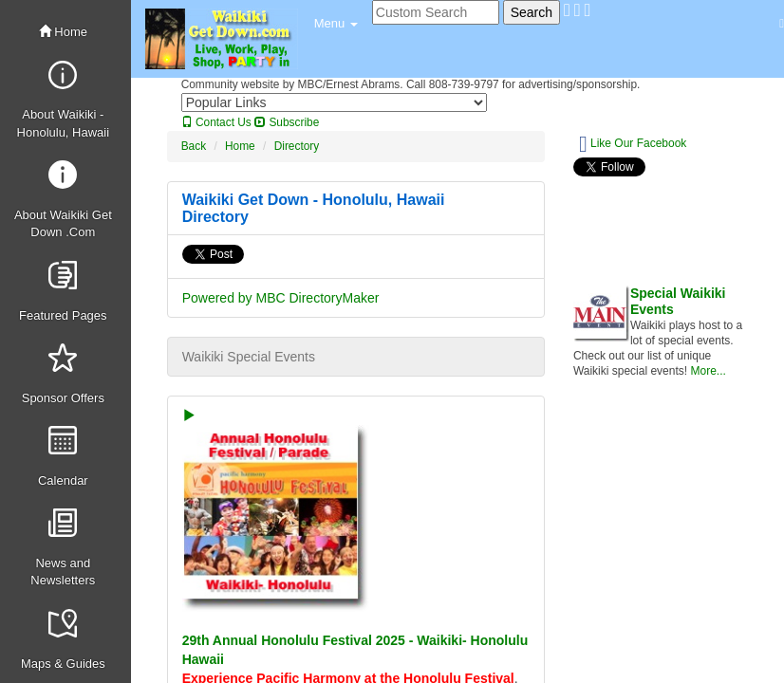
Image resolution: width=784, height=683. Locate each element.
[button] (336, 24)
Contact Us (216, 122)
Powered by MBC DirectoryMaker (281, 298)
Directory (297, 146)
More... (708, 371)
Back (194, 146)
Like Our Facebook (633, 144)
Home (63, 32)
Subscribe (287, 122)
